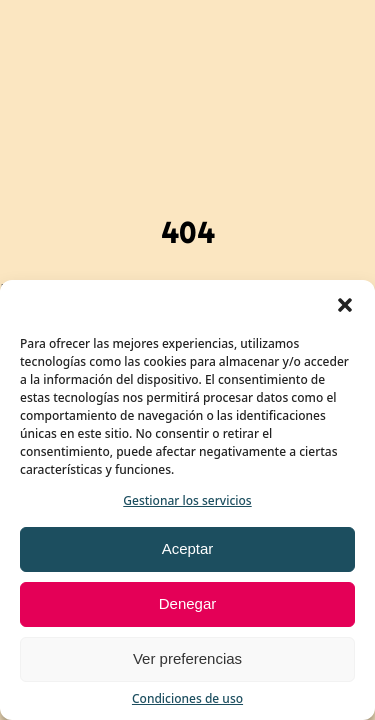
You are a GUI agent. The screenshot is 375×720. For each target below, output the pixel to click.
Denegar (188, 603)
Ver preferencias (187, 658)
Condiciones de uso (187, 698)
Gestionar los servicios (187, 500)
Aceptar (188, 548)
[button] (345, 305)
